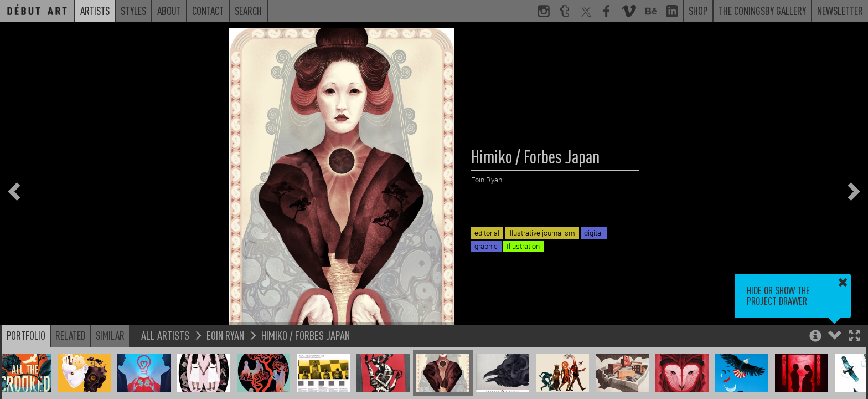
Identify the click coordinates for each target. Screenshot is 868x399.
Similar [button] (110, 335)
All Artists (165, 335)
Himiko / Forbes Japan (306, 335)
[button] (854, 337)
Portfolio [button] (26, 335)
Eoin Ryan (225, 335)
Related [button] (71, 335)
